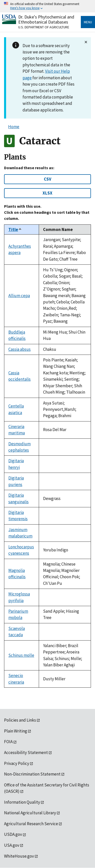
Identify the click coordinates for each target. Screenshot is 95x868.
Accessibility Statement (26, 753)
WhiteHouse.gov (19, 856)
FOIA (8, 742)
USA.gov (12, 845)
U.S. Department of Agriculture (44, 27)
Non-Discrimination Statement (32, 774)
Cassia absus (20, 349)
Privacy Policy (17, 763)
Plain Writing (16, 731)
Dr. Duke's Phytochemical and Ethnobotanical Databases (46, 19)
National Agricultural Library (30, 813)
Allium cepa (19, 296)
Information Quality (22, 802)
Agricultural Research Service (31, 824)
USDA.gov (13, 834)
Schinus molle (21, 655)
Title (15, 229)
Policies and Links (20, 720)
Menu (88, 22)
